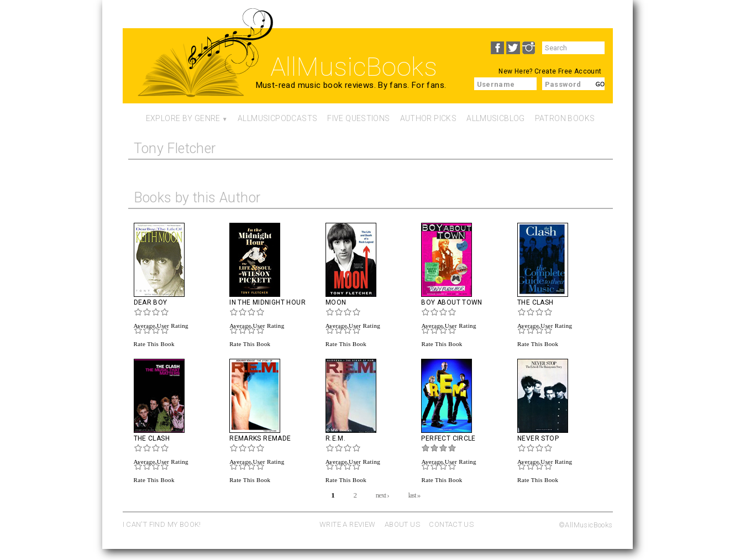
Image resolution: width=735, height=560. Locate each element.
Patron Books (565, 118)
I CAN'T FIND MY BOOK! (162, 524)
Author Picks (429, 118)
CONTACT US (451, 524)
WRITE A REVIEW (347, 524)
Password (563, 84)
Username (496, 84)
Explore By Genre (183, 118)
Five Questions (358, 118)
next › (382, 494)
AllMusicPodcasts (277, 118)
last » (414, 494)
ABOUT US (402, 524)
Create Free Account (568, 71)
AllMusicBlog (496, 118)
